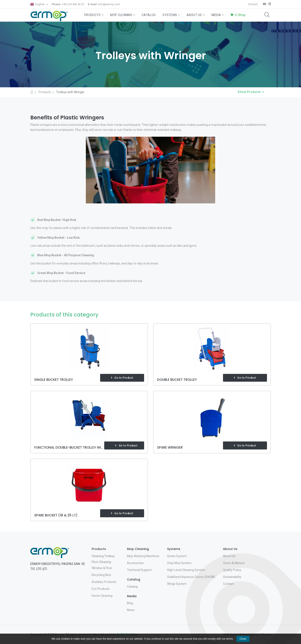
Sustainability (232, 577)
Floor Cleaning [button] (101, 562)
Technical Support (139, 570)
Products (94, 15)
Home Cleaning (102, 596)
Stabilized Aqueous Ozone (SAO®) (191, 577)
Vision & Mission (234, 563)
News (131, 610)
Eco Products (101, 589)
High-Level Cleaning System (186, 570)
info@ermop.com (104, 4)
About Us (195, 15)
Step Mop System (179, 563)
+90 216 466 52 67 (68, 4)
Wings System (177, 584)
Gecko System (177, 556)
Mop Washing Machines (143, 556)
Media (218, 15)
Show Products (251, 92)
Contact (253, 4)
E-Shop (241, 15)
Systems (171, 15)
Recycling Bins (101, 575)
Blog (130, 603)
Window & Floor (102, 568)
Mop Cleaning (122, 15)
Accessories (135, 563)
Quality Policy (232, 570)
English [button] (38, 4)
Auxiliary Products (104, 582)
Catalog (149, 15)
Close (243, 639)
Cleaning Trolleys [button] (103, 556)
